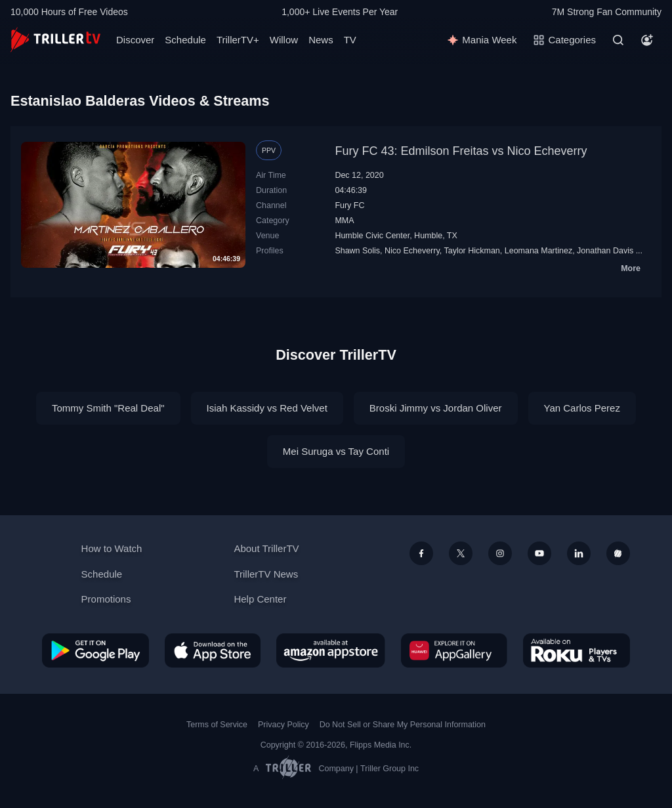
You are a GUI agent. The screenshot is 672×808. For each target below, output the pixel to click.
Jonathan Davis (605, 251)
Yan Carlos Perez (582, 408)
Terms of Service (217, 725)
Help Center (260, 599)
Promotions (106, 599)
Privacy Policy (283, 725)
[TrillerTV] (55, 40)
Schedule (185, 40)
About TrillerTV (266, 548)
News (321, 40)
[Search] (618, 40)
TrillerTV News (266, 574)
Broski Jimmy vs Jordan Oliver (436, 408)
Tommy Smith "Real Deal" (108, 408)
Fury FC (349, 205)
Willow (284, 40)
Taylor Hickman (472, 251)
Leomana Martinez (538, 251)
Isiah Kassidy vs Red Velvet (267, 408)
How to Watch (112, 548)
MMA (344, 221)
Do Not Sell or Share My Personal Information (403, 725)
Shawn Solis (357, 251)
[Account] (647, 40)
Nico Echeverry (412, 251)
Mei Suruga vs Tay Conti (336, 451)
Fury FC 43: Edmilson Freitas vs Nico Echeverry (461, 151)
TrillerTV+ (238, 40)
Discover (135, 40)
